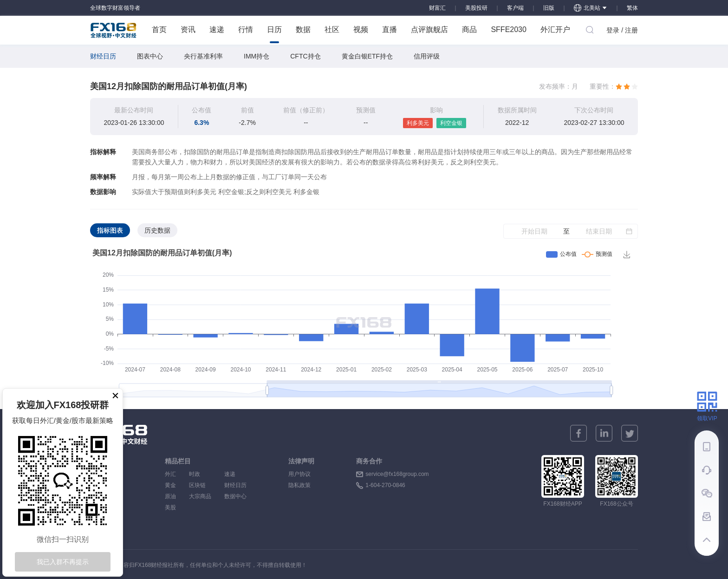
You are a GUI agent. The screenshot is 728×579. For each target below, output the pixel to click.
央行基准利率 (203, 56)
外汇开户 (555, 29)
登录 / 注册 (622, 30)
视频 (361, 29)
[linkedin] (604, 433)
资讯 (188, 29)
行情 (246, 29)
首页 (159, 29)
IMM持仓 (257, 56)
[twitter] (630, 433)
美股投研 (476, 8)
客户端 (515, 8)
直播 (390, 29)
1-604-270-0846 (385, 485)
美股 (170, 507)
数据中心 (235, 496)
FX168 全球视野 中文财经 (114, 30)
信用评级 (427, 56)
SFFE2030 (508, 29)
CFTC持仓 (305, 56)
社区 (332, 29)
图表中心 (150, 56)
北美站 (591, 8)
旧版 (549, 8)
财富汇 (437, 8)
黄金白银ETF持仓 (367, 56)
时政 (200, 474)
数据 (303, 29)
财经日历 (103, 56)
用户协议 (299, 474)
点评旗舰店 (429, 29)
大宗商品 (200, 496)
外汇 (170, 474)
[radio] (619, 86)
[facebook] (578, 433)
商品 (469, 29)
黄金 (170, 485)
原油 (170, 496)
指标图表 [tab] (110, 230)
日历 (274, 34)
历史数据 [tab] (157, 230)
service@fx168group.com (397, 474)
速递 (217, 29)
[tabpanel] (364, 324)
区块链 (200, 485)
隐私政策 (299, 485)
